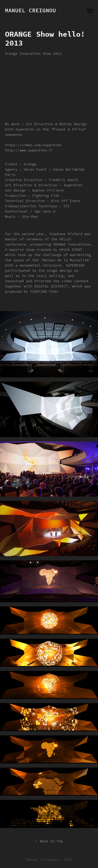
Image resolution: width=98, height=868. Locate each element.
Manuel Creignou (30, 10)
